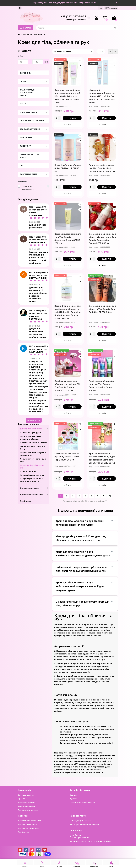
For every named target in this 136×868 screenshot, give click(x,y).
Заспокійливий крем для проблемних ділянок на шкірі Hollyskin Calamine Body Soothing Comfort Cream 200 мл (68, 312)
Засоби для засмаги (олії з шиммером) (33, 454)
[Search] (77, 28)
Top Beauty (69, 703)
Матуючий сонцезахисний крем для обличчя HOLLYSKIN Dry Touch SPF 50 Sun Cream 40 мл (102, 96)
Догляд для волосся (35, 488)
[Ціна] (23, 62)
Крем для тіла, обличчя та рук (32, 466)
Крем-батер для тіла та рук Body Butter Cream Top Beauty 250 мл (67, 457)
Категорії (23, 816)
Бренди (73, 795)
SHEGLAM (86, 703)
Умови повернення (27, 806)
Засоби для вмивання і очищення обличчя (31, 438)
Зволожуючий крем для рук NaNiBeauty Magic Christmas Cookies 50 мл (102, 168)
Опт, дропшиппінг (26, 795)
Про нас (22, 799)
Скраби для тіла (28, 471)
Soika (57, 705)
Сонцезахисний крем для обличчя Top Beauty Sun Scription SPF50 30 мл (102, 309)
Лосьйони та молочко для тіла (33, 460)
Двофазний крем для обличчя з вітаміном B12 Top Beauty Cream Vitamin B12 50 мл (68, 386)
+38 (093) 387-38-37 (81, 821)
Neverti (64, 705)
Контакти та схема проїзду (82, 802)
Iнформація (24, 790)
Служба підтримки (80, 790)
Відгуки (73, 799)
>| (110, 496)
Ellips (78, 703)
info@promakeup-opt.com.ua (86, 824)
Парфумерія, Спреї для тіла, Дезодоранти (31, 480)
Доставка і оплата (27, 802)
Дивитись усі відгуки (29, 424)
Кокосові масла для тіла (32, 475)
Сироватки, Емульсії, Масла (34, 443)
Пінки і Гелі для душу (30, 433)
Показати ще (34, 420)
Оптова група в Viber (76, 20)
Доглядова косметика (34, 34)
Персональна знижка (28, 810)
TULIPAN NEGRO (106, 703)
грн (100, 8)
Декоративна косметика (35, 495)
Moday (95, 703)
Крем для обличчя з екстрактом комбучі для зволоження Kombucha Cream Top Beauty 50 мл (102, 458)
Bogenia (58, 703)
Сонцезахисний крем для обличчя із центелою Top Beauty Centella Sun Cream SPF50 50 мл (102, 238)
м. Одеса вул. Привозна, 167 (81, 836)
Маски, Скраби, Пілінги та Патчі (33, 448)
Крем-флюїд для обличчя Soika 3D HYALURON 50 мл (68, 168)
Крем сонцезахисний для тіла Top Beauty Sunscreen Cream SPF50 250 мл (68, 238)
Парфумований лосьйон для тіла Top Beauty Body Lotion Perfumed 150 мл (102, 386)
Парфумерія (26, 501)
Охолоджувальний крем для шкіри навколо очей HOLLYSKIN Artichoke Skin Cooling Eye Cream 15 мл (67, 96)
